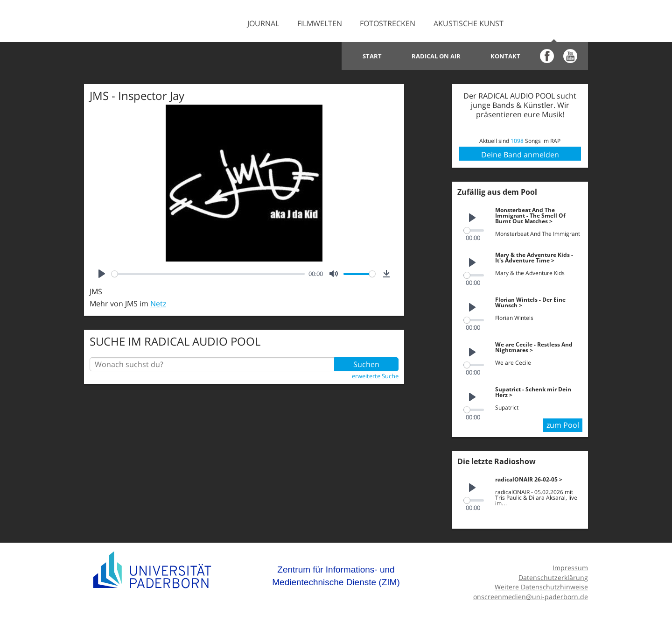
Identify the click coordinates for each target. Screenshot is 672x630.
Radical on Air (436, 56)
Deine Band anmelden (520, 155)
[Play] (102, 274)
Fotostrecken (388, 23)
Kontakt (505, 56)
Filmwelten (320, 23)
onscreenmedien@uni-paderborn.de (531, 597)
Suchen (366, 364)
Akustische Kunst (469, 23)
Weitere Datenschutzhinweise (541, 587)
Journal (263, 23)
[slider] (208, 274)
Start (372, 56)
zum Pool (563, 425)
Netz (158, 304)
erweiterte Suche (375, 376)
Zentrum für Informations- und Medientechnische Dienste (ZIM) (336, 576)
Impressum (570, 568)
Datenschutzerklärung (553, 577)
